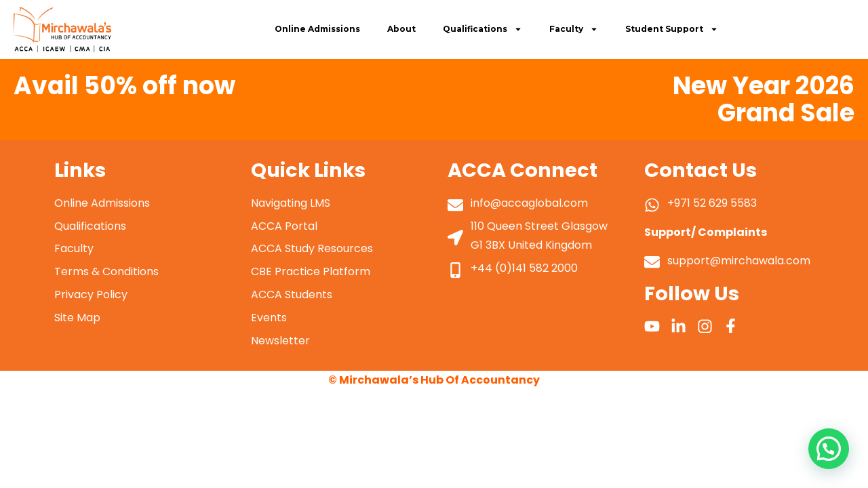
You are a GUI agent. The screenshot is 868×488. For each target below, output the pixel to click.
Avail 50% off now (124, 86)
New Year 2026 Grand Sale (764, 99)
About (401, 29)
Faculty (574, 29)
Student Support (672, 29)
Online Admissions (317, 29)
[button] (828, 448)
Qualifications (482, 29)
